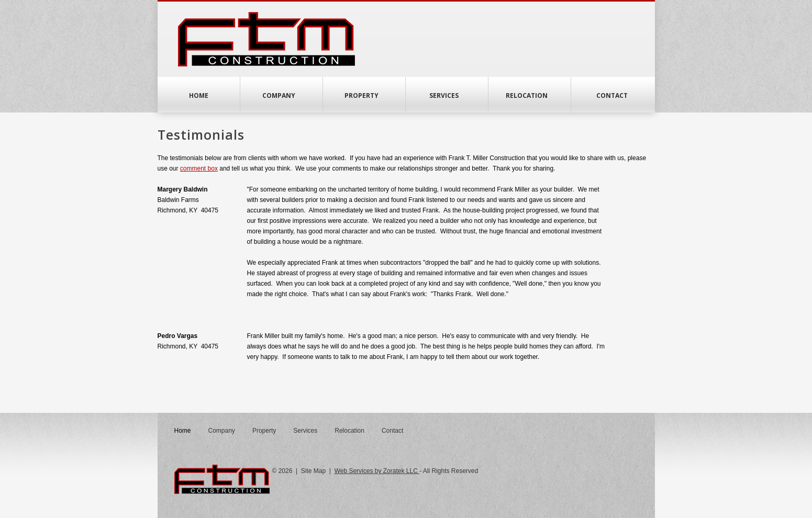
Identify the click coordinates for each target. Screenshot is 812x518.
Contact (612, 95)
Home (199, 95)
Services (447, 95)
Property (364, 95)
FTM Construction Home (266, 39)
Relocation (529, 95)
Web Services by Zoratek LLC (377, 471)
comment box (199, 168)
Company (281, 95)
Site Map (313, 471)
